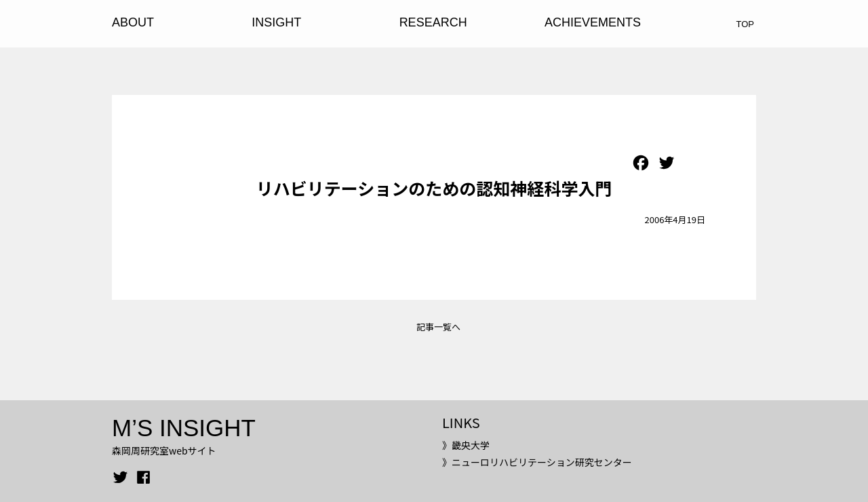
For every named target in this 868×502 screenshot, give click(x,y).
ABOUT (133, 22)
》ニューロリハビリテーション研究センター (537, 462)
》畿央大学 (466, 445)
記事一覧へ (438, 327)
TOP (746, 24)
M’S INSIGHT (184, 428)
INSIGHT (276, 22)
